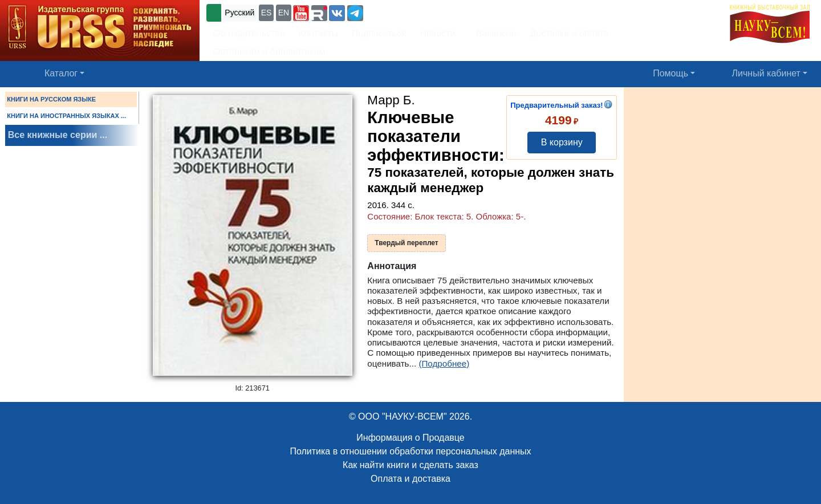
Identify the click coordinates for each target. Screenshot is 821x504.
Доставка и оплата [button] (569, 33)
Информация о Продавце (410, 438)
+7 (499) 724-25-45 (407, 12)
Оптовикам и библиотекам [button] (269, 52)
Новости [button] (438, 33)
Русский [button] (239, 13)
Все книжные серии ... (58, 135)
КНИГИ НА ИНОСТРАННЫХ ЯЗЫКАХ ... (66, 116)
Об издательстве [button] (249, 33)
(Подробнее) (444, 363)
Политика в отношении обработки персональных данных (410, 451)
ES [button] (267, 13)
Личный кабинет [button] (766, 73)
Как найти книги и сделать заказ (410, 465)
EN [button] (284, 13)
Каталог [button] (61, 73)
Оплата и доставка (410, 479)
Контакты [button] (318, 33)
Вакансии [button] (493, 33)
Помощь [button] (670, 73)
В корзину (562, 142)
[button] (301, 13)
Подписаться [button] (379, 33)
